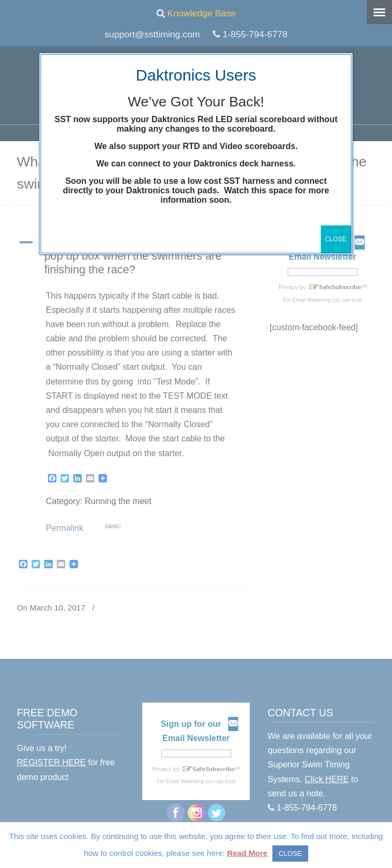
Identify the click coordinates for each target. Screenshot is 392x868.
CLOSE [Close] (336, 239)
